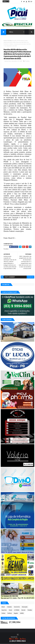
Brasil (3, 607)
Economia (17, 607)
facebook (30, 277)
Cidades (9, 607)
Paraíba (10, 41)
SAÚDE (22, 613)
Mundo (23, 610)
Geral (10, 610)
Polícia (3, 613)
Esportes (4, 610)
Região (16, 613)
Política (10, 613)
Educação (25, 607)
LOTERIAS (17, 610)
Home (5, 41)
